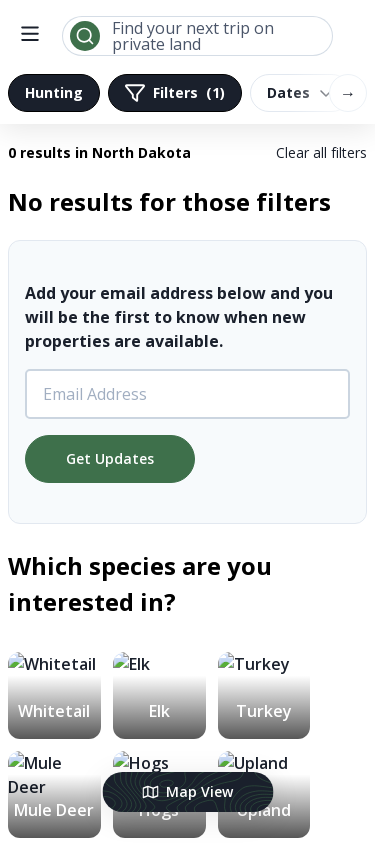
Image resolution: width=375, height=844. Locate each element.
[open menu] (30, 35)
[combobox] (197, 36)
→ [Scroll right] (348, 93)
